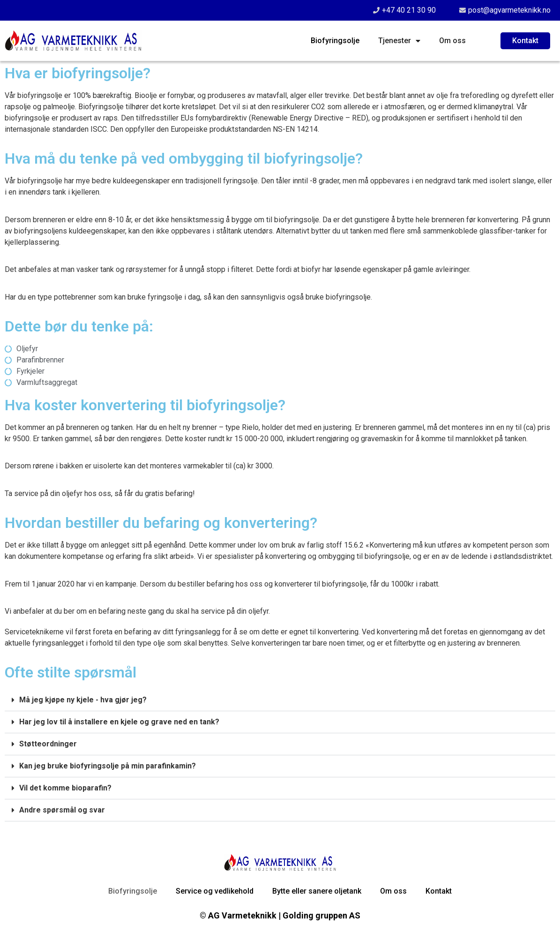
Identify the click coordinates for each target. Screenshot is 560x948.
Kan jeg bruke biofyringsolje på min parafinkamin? (108, 766)
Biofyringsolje (335, 41)
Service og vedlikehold (215, 891)
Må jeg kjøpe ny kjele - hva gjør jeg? (83, 700)
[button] (280, 700)
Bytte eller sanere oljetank (317, 891)
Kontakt (439, 891)
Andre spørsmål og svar (62, 810)
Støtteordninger (48, 744)
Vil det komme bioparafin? (65, 788)
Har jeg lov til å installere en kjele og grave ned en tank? (119, 722)
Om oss (452, 41)
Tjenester (399, 41)
